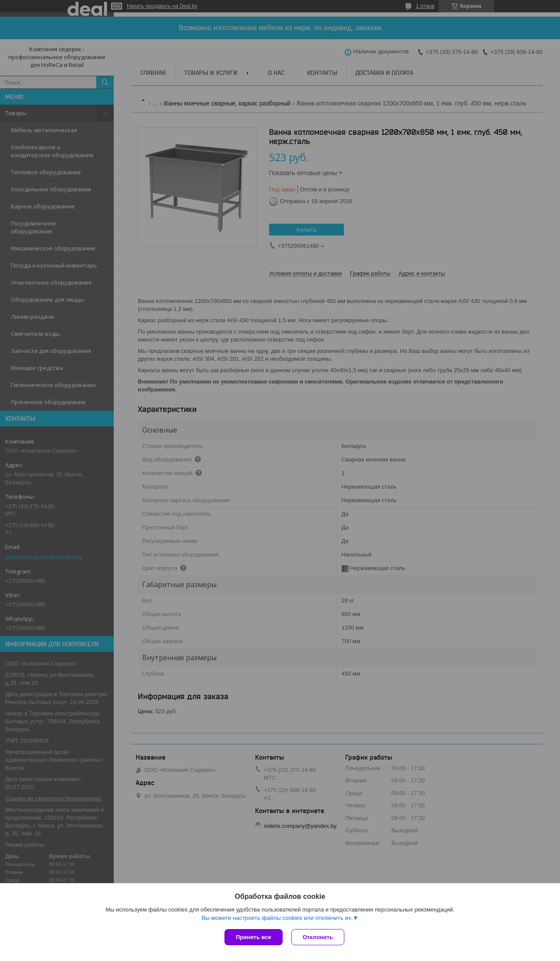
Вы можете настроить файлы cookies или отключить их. (277, 918)
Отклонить (318, 937)
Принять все (254, 937)
